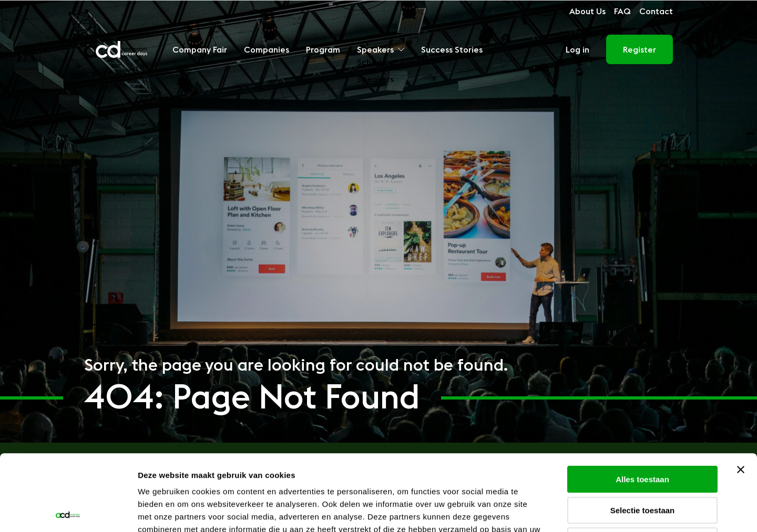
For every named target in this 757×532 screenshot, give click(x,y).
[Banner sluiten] (741, 394)
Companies (267, 49)
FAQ (622, 11)
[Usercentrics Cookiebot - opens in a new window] (68, 511)
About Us (587, 11)
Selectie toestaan (643, 434)
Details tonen (568, 511)
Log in (577, 49)
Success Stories (452, 49)
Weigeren (642, 465)
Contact (656, 11)
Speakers (381, 49)
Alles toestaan (642, 403)
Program (323, 49)
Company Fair (200, 49)
